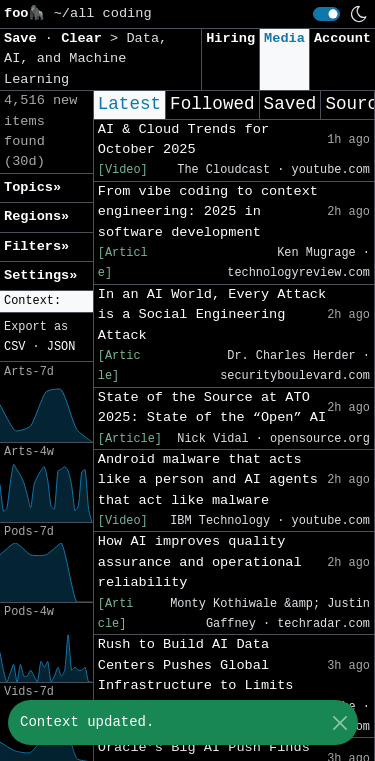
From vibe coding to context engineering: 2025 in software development (208, 212)
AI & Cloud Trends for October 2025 (183, 139)
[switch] (326, 14)
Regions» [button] (36, 216)
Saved (290, 104)
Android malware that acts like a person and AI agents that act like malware (208, 480)
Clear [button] (85, 38)
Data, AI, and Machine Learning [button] (85, 59)
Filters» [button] (36, 246)
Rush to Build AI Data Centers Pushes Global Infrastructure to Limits (196, 665)
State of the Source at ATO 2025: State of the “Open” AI (212, 407)
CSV (14, 347)
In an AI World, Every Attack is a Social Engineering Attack (212, 315)
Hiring (230, 38)
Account (342, 38)
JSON (61, 347)
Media (284, 38)
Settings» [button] (40, 275)
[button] (46, 301)
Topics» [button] (32, 187)
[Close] (339, 722)
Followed (212, 104)
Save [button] (24, 38)
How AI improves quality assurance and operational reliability (200, 562)
